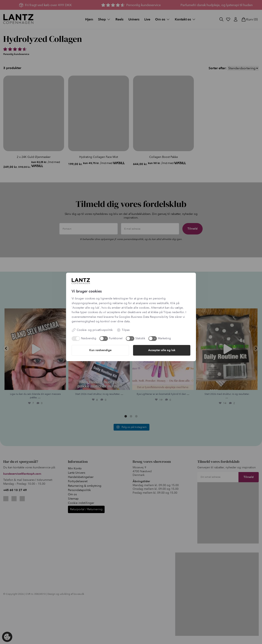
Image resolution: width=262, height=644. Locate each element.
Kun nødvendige (100, 350)
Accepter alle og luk (162, 350)
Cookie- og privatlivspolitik (92, 330)
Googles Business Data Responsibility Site (146, 317)
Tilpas (123, 330)
